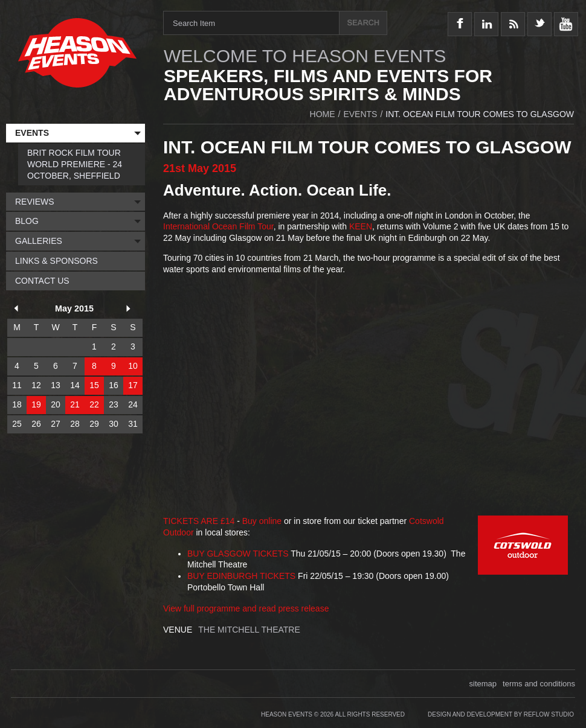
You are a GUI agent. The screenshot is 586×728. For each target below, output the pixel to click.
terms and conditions (539, 684)
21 (75, 404)
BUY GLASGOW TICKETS (238, 554)
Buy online (262, 521)
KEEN (361, 226)
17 (133, 385)
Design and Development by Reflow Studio (501, 714)
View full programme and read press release (246, 608)
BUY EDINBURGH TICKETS (241, 576)
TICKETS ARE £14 (199, 521)
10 (133, 366)
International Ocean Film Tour (218, 226)
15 (94, 385)
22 (94, 404)
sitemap (483, 684)
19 (36, 404)
